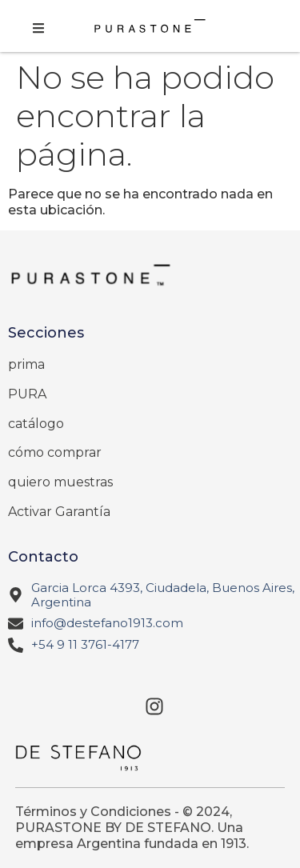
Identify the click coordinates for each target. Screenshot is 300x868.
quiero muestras (60, 482)
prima (26, 364)
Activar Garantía (59, 512)
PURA (27, 394)
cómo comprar (55, 452)
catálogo (36, 424)
